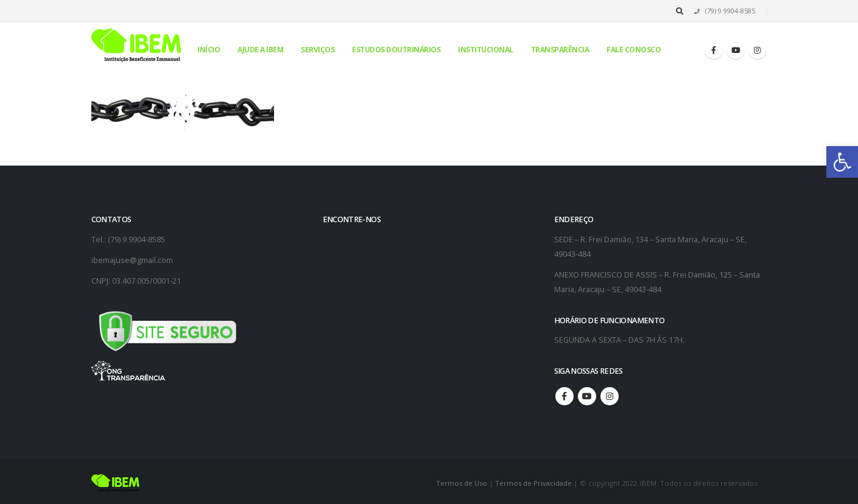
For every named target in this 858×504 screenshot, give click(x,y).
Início (209, 50)
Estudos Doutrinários (396, 50)
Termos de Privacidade (533, 483)
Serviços (318, 50)
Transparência (560, 50)
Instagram (610, 396)
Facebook (564, 396)
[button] (842, 162)
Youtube (587, 396)
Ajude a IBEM (260, 50)
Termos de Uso (462, 483)
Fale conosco (634, 50)
